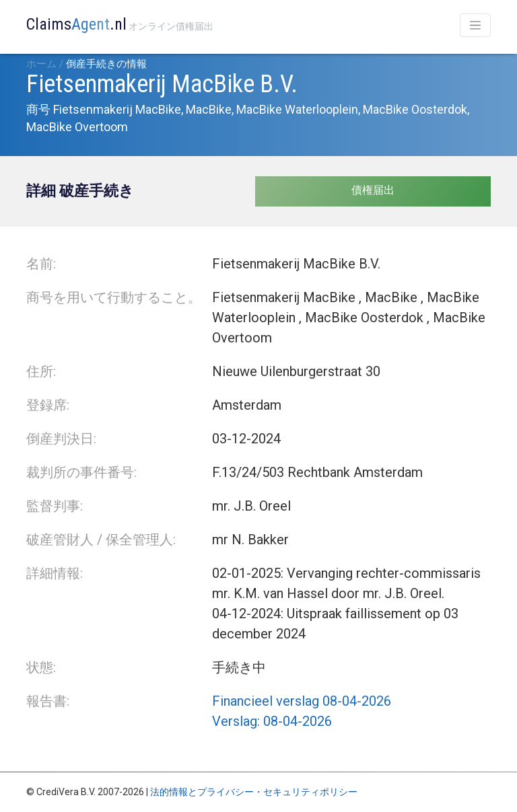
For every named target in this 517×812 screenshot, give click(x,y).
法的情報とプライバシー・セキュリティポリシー (254, 792)
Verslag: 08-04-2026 (272, 721)
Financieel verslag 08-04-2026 (302, 701)
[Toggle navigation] (475, 25)
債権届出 (373, 190)
